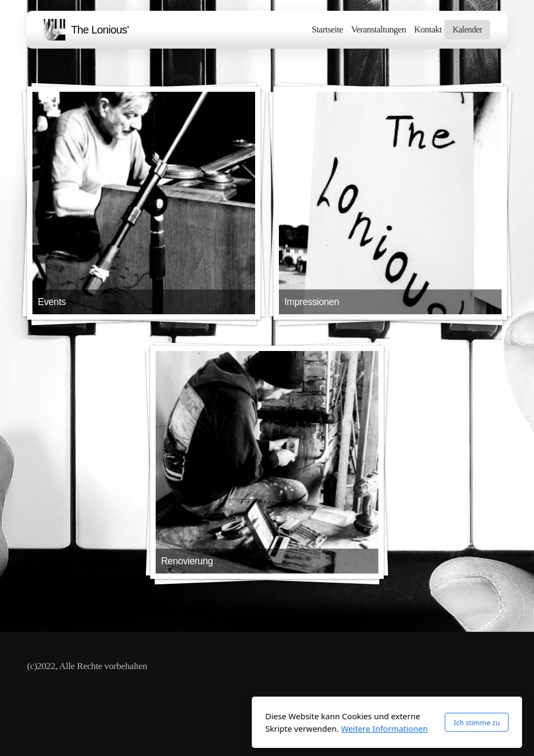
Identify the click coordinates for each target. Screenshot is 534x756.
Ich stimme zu (357, 723)
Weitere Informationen (265, 728)
